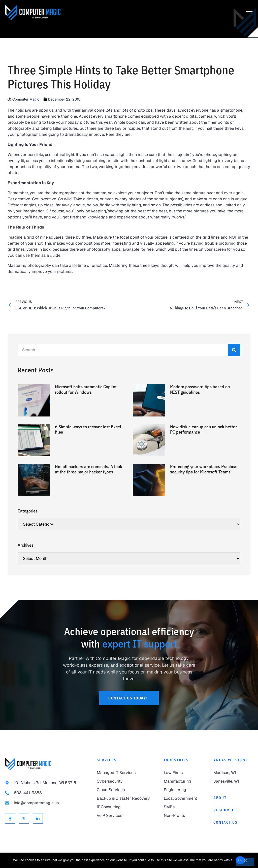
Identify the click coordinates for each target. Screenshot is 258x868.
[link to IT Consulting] (125, 807)
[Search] (234, 350)
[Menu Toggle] (249, 12)
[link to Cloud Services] (125, 790)
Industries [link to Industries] (176, 760)
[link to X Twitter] (24, 819)
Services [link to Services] (107, 760)
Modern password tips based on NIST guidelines (200, 389)
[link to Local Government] (184, 798)
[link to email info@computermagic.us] (46, 803)
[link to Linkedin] (38, 819)
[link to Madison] (233, 773)
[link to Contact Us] (129, 698)
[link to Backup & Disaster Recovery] (125, 798)
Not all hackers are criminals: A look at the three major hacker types (89, 469)
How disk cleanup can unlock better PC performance (203, 429)
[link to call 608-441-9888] (46, 793)
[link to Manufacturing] (184, 781)
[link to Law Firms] (184, 773)
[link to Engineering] (184, 790)
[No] (245, 862)
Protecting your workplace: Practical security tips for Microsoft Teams (204, 469)
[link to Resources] (233, 810)
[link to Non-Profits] (184, 816)
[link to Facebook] (10, 819)
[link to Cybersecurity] (125, 781)
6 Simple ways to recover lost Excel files (88, 429)
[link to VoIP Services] (125, 816)
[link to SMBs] (184, 807)
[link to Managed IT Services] (125, 773)
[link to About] (233, 798)
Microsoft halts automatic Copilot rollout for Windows (86, 389)
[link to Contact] (233, 823)
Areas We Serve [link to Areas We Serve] (231, 760)
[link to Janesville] (233, 781)
